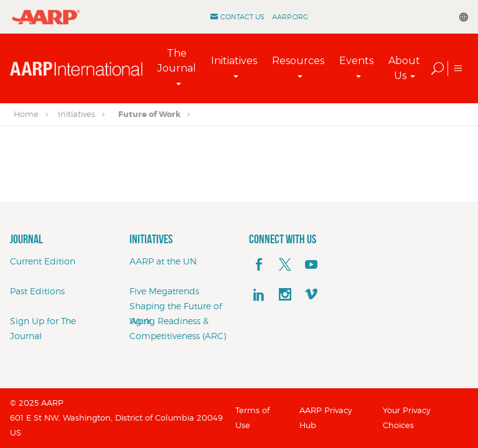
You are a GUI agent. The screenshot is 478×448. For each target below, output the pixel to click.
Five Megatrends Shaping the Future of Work (176, 306)
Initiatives (234, 61)
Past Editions (37, 291)
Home (26, 114)
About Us (404, 68)
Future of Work (149, 114)
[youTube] (311, 265)
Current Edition (43, 261)
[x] (285, 265)
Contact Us (242, 17)
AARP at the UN (163, 261)
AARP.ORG (290, 17)
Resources (298, 61)
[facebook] (259, 265)
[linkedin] (259, 295)
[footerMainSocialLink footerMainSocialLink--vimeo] (311, 295)
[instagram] (285, 295)
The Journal (177, 61)
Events (356, 61)
